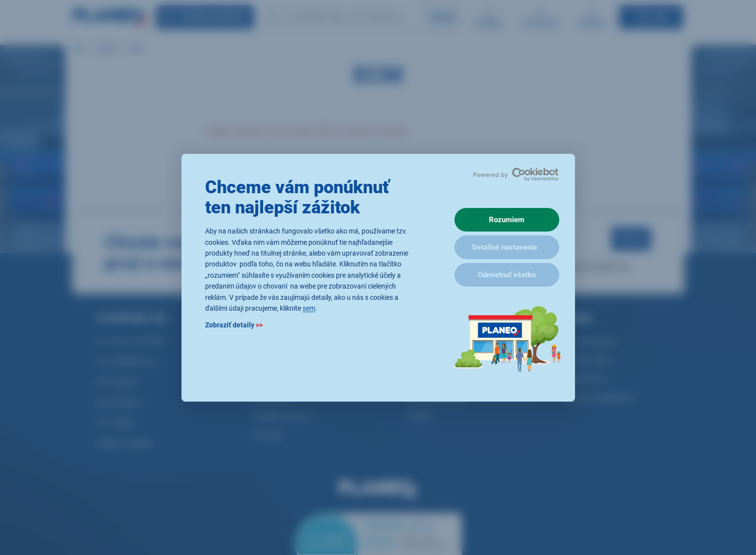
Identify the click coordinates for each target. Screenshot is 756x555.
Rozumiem (507, 220)
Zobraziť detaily (234, 325)
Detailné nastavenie (505, 247)
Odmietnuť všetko (507, 275)
